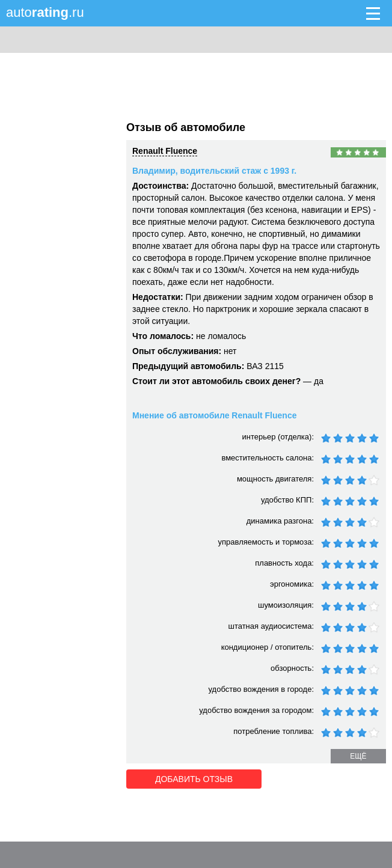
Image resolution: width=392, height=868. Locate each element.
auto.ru (45, 12)
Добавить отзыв (194, 779)
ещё (358, 756)
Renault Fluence (165, 151)
